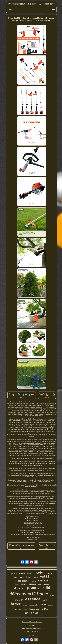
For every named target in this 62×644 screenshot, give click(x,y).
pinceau (18, 610)
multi (30, 573)
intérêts (46, 600)
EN (30, 635)
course (25, 605)
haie (39, 589)
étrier (16, 578)
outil (45, 577)
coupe (49, 573)
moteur (19, 600)
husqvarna (34, 609)
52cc (45, 608)
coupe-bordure (22, 581)
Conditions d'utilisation (32, 632)
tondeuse (51, 605)
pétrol (52, 596)
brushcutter (34, 605)
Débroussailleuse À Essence (32, 622)
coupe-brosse (32, 591)
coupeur (43, 580)
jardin (31, 588)
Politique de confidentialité (32, 629)
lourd (34, 581)
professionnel (25, 577)
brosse (16, 604)
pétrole (14, 573)
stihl (46, 588)
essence (33, 599)
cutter (43, 605)
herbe (39, 573)
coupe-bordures (44, 584)
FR (33, 635)
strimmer (19, 588)
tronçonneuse (21, 584)
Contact (32, 625)
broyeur (32, 584)
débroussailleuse (29, 594)
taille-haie (32, 613)
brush (25, 609)
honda (36, 577)
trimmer (22, 574)
